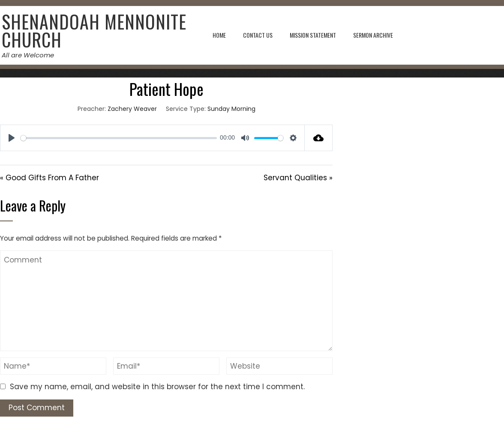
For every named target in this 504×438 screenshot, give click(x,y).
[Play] (12, 138)
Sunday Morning (231, 109)
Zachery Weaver (132, 109)
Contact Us (258, 35)
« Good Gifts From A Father (49, 178)
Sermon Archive (373, 35)
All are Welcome (27, 55)
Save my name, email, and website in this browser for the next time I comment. (157, 387)
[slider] (119, 138)
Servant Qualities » (298, 178)
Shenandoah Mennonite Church (94, 30)
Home (219, 35)
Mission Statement (313, 35)
